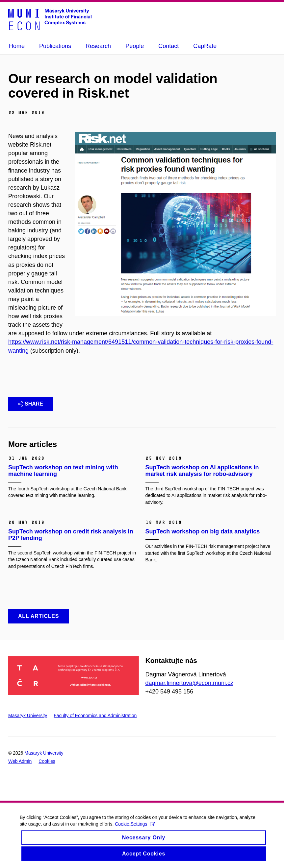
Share (31, 404)
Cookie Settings (135, 827)
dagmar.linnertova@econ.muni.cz (189, 683)
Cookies (47, 761)
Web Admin (20, 761)
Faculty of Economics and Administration (95, 716)
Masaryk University (28, 716)
